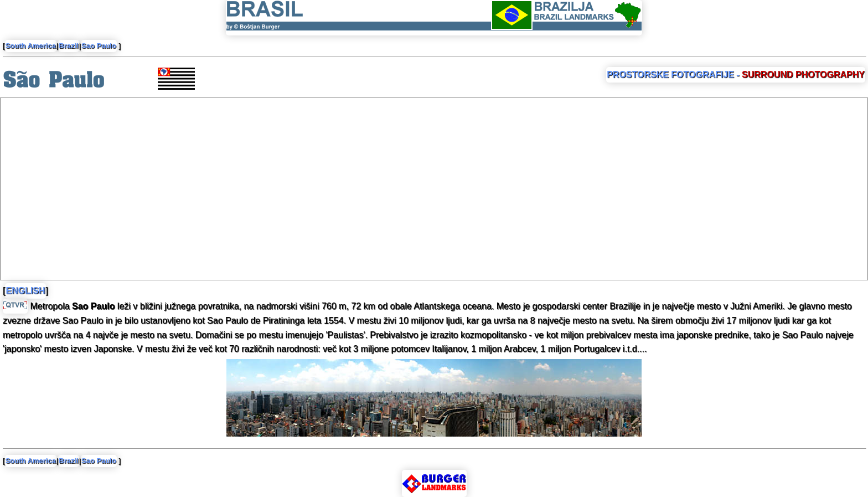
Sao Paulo (99, 46)
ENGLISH (25, 291)
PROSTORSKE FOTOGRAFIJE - (736, 75)
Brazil (68, 46)
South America (31, 46)
